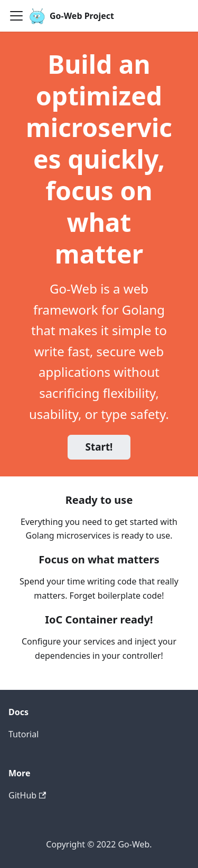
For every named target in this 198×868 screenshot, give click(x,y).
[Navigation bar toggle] (16, 16)
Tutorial (23, 734)
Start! (99, 447)
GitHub (27, 795)
